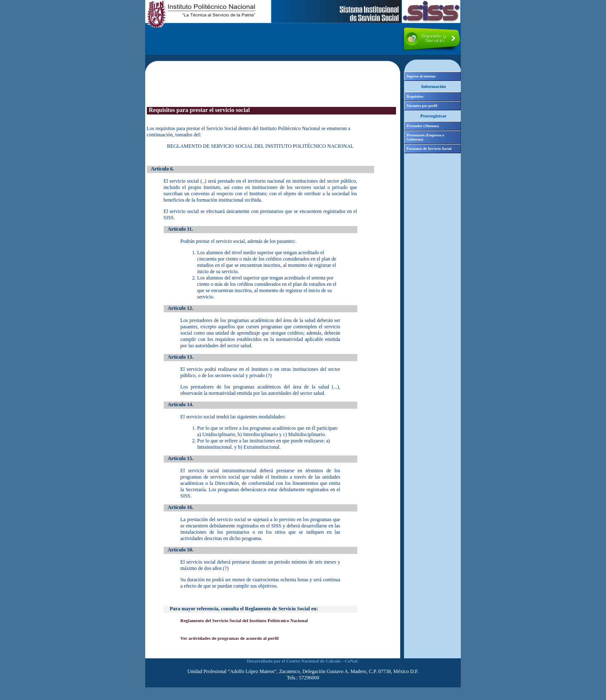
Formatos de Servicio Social (429, 149)
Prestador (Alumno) (423, 126)
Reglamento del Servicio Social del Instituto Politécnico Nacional (244, 620)
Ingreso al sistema (421, 76)
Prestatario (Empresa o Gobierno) (425, 137)
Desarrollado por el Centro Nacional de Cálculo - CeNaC (303, 661)
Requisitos (415, 96)
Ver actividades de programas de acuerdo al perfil (230, 638)
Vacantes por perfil (422, 106)
